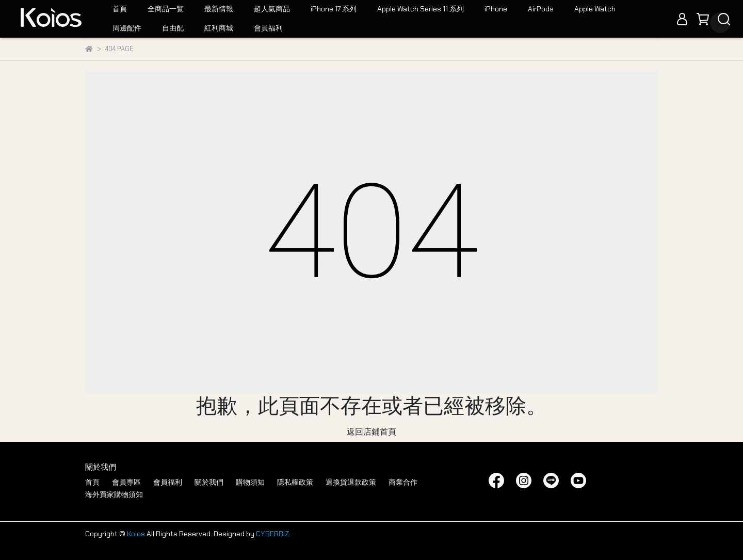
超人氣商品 (272, 9)
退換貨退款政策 (351, 482)
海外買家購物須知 (114, 494)
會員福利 (268, 28)
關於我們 (209, 482)
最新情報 (219, 9)
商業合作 (403, 482)
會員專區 (126, 482)
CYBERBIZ (272, 534)
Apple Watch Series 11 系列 (421, 9)
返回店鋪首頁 (372, 432)
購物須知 (250, 482)
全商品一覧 (166, 9)
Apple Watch (595, 9)
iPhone (496, 9)
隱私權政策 (295, 482)
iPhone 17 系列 (334, 9)
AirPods (541, 9)
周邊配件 (127, 28)
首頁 (120, 9)
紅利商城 (219, 28)
